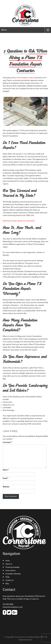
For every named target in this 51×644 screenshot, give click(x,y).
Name (6, 470)
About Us (9, 564)
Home (8, 561)
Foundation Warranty (13, 574)
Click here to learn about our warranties (19, 221)
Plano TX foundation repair (23, 78)
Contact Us (9, 580)
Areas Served (10, 571)
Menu (4, 30)
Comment (7, 443)
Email (6, 478)
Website (6, 487)
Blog (7, 584)
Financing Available (12, 567)
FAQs (7, 577)
